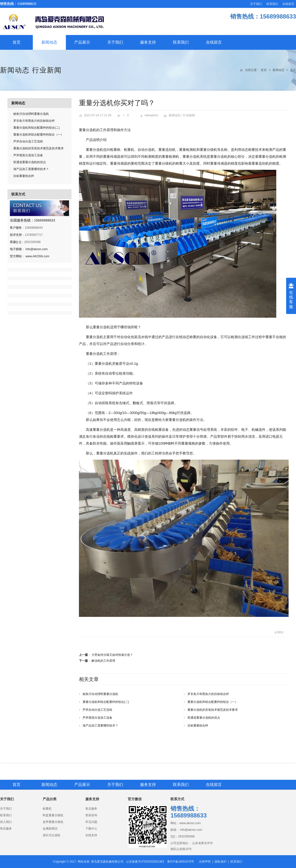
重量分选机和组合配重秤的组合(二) (106, 702)
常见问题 (91, 822)
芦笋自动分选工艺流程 (97, 710)
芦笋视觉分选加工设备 (97, 718)
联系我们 (272, 4)
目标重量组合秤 (198, 726)
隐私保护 (221, 862)
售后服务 (6, 829)
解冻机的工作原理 (103, 661)
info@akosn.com (37, 249)
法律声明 (205, 862)
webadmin (151, 115)
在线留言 (288, 4)
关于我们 (256, 4)
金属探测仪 (50, 829)
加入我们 (6, 822)
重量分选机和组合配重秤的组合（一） (213, 702)
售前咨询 (91, 815)
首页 (17, 42)
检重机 (47, 809)
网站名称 (84, 862)
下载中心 (91, 829)
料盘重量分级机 (53, 815)
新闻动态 (49, 42)
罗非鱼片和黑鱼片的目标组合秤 (208, 694)
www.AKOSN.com (37, 256)
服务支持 (148, 42)
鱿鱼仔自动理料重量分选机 (100, 694)
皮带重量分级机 (53, 822)
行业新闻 (47, 70)
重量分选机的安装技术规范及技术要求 (213, 710)
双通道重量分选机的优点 (204, 718)
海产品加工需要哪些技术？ (100, 726)
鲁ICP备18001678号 (181, 862)
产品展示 (82, 42)
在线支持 (91, 835)
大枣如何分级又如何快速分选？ (112, 655)
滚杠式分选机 (52, 835)
